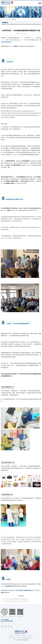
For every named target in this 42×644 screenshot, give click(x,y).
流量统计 (30, 636)
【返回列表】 (21, 596)
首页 (3, 19)
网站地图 (18, 636)
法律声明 (12, 636)
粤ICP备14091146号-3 (23, 640)
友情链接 (24, 636)
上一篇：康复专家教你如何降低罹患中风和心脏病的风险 (14, 599)
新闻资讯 (8, 19)
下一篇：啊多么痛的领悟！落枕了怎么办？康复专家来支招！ (15, 601)
